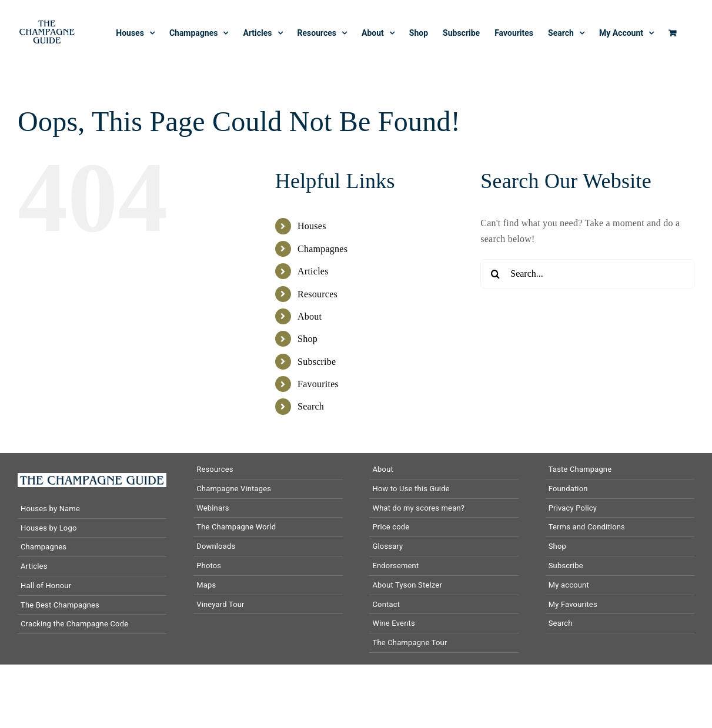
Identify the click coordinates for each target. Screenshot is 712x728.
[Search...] (587, 274)
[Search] (495, 274)
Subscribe (317, 362)
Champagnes (322, 249)
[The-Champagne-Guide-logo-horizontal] (92, 477)
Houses (312, 226)
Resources (317, 294)
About (310, 316)
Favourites (318, 384)
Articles (313, 271)
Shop (307, 339)
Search (311, 406)
